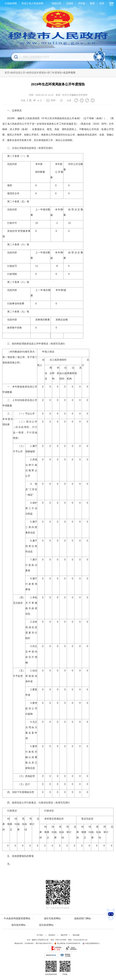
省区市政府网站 (52, 918)
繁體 (92, 3)
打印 (53, 100)
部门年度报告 (55, 73)
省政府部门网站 (82, 918)
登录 (102, 3)
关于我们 (40, 935)
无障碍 (70, 3)
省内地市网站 (18, 925)
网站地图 (76, 935)
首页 (7, 73)
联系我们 (52, 935)
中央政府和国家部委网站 (17, 918)
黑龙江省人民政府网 (32, 3)
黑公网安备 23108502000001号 (67, 943)
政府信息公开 (18, 73)
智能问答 (56, 3)
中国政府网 (11, 3)
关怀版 (82, 3)
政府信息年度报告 (36, 73)
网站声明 (64, 935)
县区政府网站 (46, 925)
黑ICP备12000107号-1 (44, 943)
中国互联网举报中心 (91, 943)
